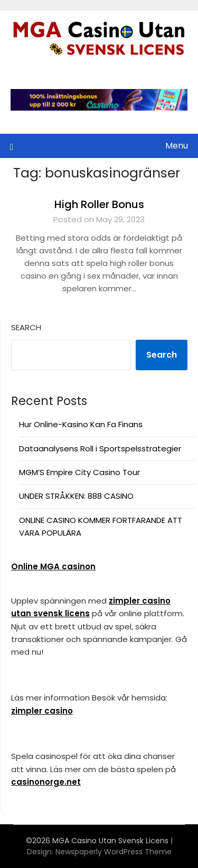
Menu (177, 146)
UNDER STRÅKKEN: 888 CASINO (76, 496)
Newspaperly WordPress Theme (114, 852)
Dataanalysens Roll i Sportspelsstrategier (100, 448)
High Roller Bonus (99, 204)
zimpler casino (42, 711)
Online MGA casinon (53, 566)
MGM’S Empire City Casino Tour (79, 472)
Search (26, 327)
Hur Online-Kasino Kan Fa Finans (81, 424)
